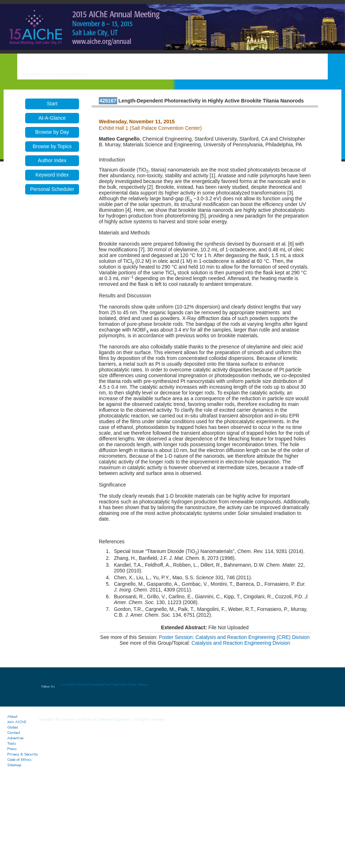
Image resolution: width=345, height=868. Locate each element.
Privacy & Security (22, 754)
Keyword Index (52, 175)
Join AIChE (17, 722)
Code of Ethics (19, 760)
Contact (14, 733)
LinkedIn (68, 684)
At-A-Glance (52, 118)
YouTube (111, 684)
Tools (11, 743)
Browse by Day (52, 132)
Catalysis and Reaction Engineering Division (241, 643)
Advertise (15, 738)
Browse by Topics (52, 146)
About (12, 716)
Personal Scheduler (52, 189)
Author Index (52, 160)
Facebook (96, 684)
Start (52, 104)
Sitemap (14, 765)
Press (12, 749)
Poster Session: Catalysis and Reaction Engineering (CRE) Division (234, 637)
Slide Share (137, 684)
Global (13, 727)
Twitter (82, 684)
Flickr (123, 684)
